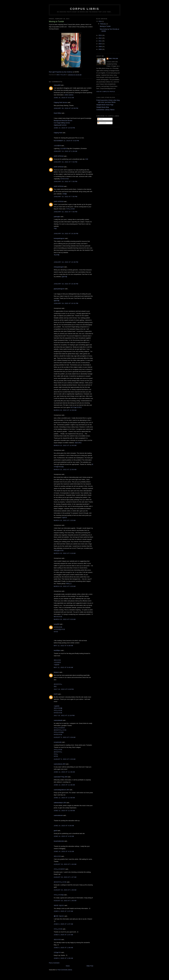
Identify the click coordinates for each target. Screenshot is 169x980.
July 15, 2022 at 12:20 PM (64, 715)
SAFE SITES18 (59, 156)
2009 (100, 47)
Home (68, 966)
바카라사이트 (65, 179)
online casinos (69, 95)
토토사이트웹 (58, 708)
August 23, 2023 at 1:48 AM (65, 890)
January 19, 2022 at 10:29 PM (66, 234)
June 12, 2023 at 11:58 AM (64, 798)
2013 (100, 35)
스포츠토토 (57, 662)
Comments (102, 123)
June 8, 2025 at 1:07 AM (63, 911)
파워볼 (65, 194)
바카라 (56, 632)
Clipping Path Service (60, 102)
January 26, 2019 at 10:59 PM (66, 108)
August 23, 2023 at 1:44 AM (65, 864)
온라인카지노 (58, 684)
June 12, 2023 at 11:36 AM (64, 772)
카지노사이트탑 (59, 732)
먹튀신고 (69, 584)
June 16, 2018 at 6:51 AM (64, 98)
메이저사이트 (58, 617)
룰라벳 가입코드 (59, 916)
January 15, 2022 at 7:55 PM (66, 181)
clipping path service (60, 125)
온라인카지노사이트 (60, 730)
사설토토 (64, 517)
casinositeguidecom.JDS (61, 790)
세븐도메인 (78, 443)
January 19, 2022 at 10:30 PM (66, 262)
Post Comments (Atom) (65, 970)
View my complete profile (106, 92)
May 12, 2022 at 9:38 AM (63, 646)
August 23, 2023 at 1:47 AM (65, 877)
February (103, 24)
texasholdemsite (59, 841)
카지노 (56, 754)
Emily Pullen (113, 59)
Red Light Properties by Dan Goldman (61, 72)
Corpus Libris (85, 9)
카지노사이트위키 (59, 728)
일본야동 (64, 277)
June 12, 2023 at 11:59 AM (64, 811)
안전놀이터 (57, 952)
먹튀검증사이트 (59, 550)
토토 (87, 159)
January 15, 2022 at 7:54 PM (66, 162)
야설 (55, 228)
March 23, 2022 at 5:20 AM (65, 586)
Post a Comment (54, 963)
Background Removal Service (63, 121)
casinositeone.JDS (60, 764)
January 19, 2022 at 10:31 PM (66, 303)
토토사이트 (57, 660)
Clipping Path (58, 133)
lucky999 (57, 624)
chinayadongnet (59, 267)
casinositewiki (58, 720)
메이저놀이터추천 (76, 407)
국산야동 (57, 255)
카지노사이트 (70, 209)
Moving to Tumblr (105, 26)
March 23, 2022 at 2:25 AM (65, 520)
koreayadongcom (59, 238)
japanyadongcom (59, 289)
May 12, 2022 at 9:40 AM (63, 667)
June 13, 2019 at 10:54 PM (64, 128)
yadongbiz (57, 217)
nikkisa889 (57, 85)
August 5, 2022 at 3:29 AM (65, 759)
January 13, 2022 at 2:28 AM (65, 151)
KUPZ (56, 694)
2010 (100, 44)
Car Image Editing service (62, 123)
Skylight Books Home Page (105, 105)
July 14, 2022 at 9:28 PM (64, 689)
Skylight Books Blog (103, 107)
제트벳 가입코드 (59, 905)
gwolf (55, 831)
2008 (100, 49)
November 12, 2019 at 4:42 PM (66, 141)
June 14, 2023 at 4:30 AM (64, 826)
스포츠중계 (57, 146)
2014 (100, 21)
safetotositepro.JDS (60, 803)
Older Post (90, 966)
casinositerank (58, 815)
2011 (100, 41)
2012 (100, 38)
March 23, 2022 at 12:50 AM (65, 470)
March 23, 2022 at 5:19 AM (65, 553)
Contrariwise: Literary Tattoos (105, 110)
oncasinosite (58, 742)
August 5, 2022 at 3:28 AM (65, 737)
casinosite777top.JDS (61, 777)
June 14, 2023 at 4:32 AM (64, 836)
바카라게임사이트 (59, 629)
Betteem (56, 672)
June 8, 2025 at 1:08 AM (63, 948)
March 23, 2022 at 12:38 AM (65, 410)
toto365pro (57, 650)
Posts (100, 119)
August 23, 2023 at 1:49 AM (65, 901)
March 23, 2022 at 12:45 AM (65, 445)
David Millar (57, 113)
